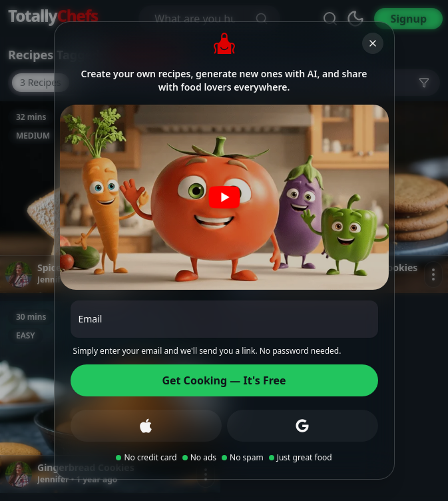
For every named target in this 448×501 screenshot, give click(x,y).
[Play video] (224, 197)
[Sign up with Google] (303, 426)
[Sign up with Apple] (146, 426)
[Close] (373, 43)
